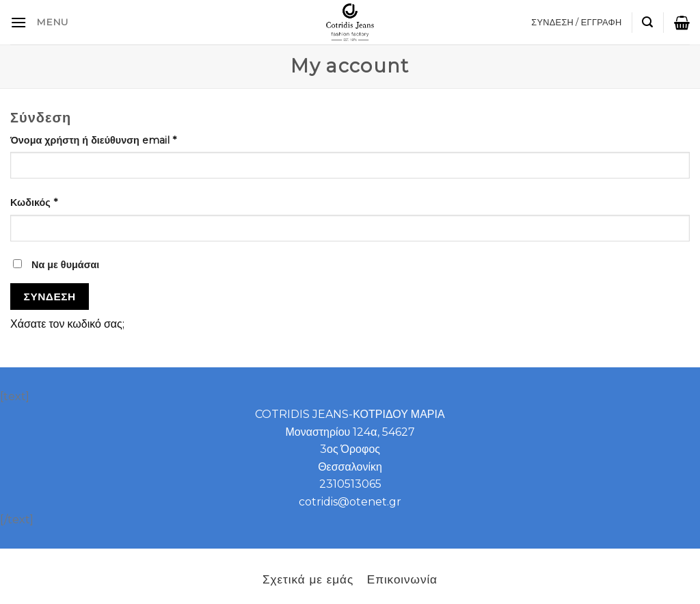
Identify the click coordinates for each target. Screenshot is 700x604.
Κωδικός (34, 202)
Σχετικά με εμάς (308, 579)
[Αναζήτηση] (647, 22)
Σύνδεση (50, 297)
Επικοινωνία (402, 579)
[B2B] (18, 22)
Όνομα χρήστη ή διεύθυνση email (93, 140)
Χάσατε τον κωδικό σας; (67, 324)
